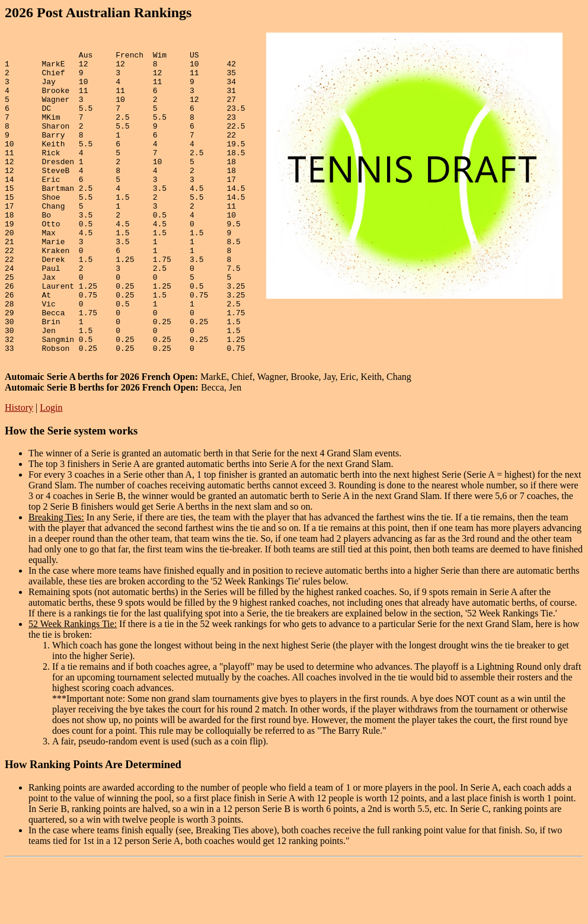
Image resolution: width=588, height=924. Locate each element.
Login (51, 470)
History (19, 470)
